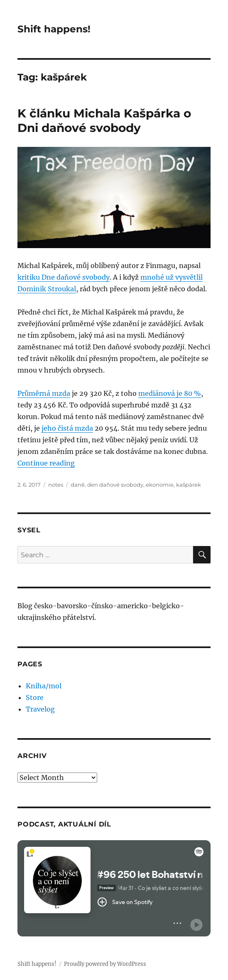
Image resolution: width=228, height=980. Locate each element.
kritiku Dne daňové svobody (64, 277)
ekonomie (160, 485)
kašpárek (189, 485)
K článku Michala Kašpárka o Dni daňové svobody (104, 121)
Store (35, 697)
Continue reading (46, 463)
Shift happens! (54, 29)
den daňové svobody (115, 485)
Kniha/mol (44, 686)
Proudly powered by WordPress (105, 964)
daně (78, 485)
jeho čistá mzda (67, 428)
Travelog (40, 709)
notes (56, 485)
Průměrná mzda (44, 393)
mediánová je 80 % (170, 393)
